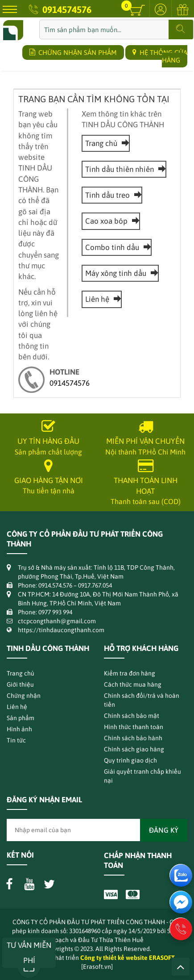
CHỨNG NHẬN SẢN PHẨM (73, 52)
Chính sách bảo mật (132, 716)
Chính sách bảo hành (133, 738)
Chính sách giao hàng (134, 749)
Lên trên (181, 967)
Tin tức (16, 740)
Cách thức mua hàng (133, 684)
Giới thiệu (20, 684)
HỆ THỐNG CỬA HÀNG (160, 56)
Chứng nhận (24, 696)
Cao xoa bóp (111, 221)
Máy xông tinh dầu (120, 273)
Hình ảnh (19, 729)
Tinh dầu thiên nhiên (124, 169)
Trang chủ (106, 143)
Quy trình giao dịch (130, 760)
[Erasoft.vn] (97, 967)
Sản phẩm (21, 718)
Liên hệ (102, 299)
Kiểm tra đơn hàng (130, 673)
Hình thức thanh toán (134, 727)
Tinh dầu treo (112, 195)
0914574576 (67, 9)
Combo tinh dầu (117, 247)
